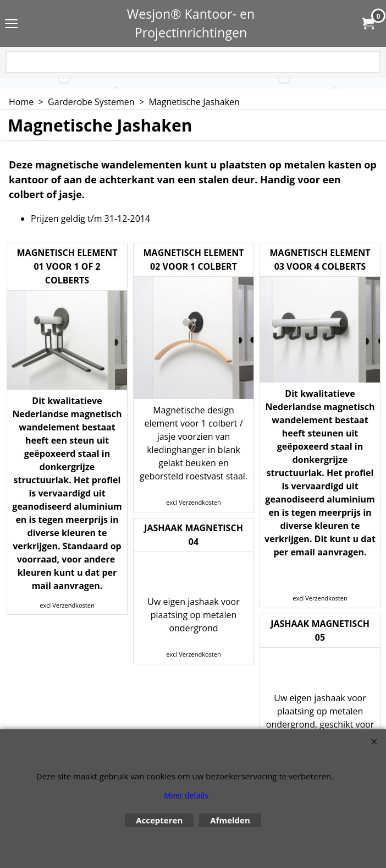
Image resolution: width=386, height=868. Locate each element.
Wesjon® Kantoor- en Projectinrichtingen (191, 23)
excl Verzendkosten (67, 605)
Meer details (186, 795)
